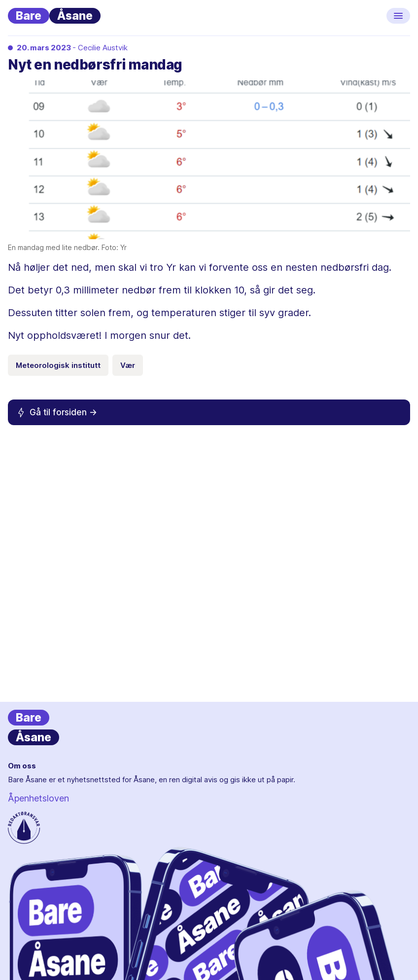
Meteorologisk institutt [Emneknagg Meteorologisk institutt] (58, 365)
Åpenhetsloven (38, 798)
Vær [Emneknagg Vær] (128, 365)
